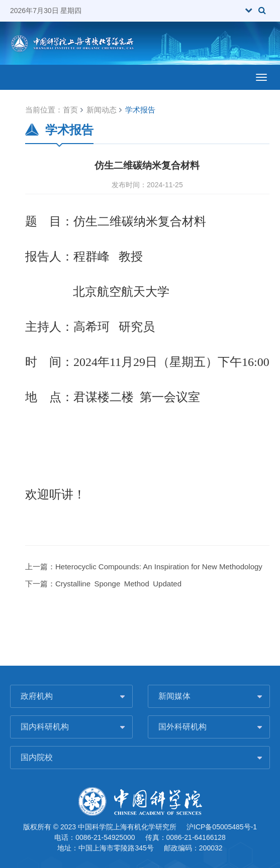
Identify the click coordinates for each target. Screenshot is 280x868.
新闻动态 (102, 110)
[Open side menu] (261, 77)
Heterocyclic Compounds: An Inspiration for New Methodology (159, 567)
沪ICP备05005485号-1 (222, 827)
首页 (70, 110)
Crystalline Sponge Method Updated (118, 584)
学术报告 (140, 110)
